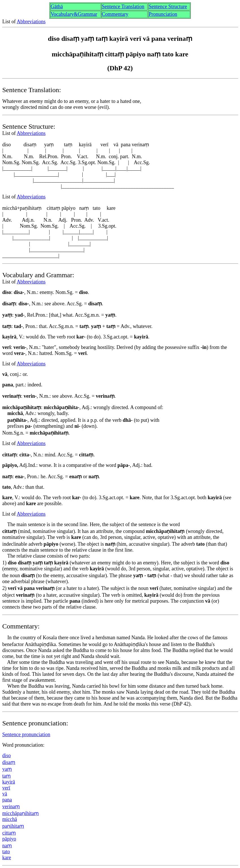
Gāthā (57, 7)
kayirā (9, 782)
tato (6, 852)
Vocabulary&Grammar (74, 14)
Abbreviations (31, 22)
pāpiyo (9, 839)
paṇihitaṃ (13, 826)
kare (7, 858)
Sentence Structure (168, 7)
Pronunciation (163, 14)
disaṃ (9, 762)
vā (5, 794)
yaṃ (7, 769)
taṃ (7, 776)
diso (7, 755)
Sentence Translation (123, 7)
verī (6, 788)
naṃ (7, 846)
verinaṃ (11, 806)
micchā (10, 819)
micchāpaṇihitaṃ (21, 813)
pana (7, 800)
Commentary (115, 14)
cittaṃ (9, 833)
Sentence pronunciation (26, 734)
